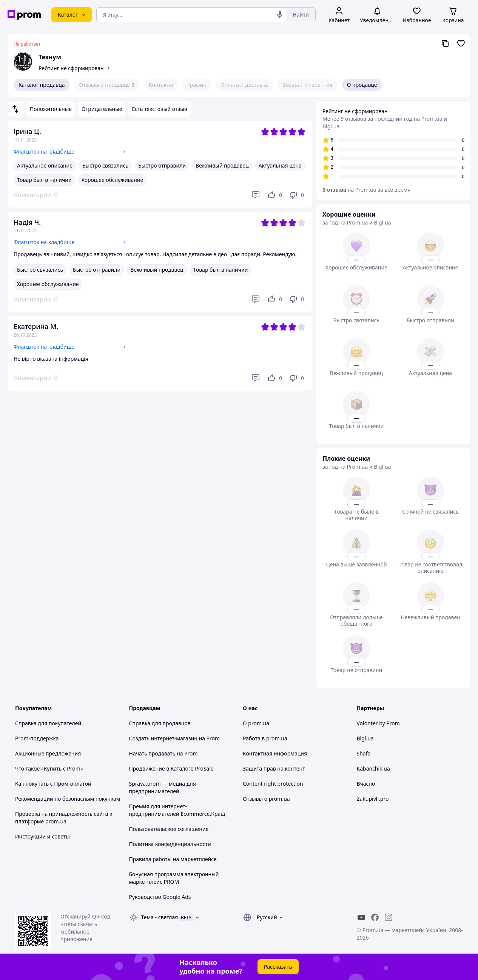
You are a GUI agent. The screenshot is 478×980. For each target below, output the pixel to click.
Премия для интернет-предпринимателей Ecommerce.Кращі (178, 810)
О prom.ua (256, 723)
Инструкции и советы (42, 836)
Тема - (160, 917)
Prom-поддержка (37, 738)
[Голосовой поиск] (280, 15)
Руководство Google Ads (160, 897)
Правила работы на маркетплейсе (173, 859)
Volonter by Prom (378, 723)
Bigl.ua (365, 738)
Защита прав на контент (274, 768)
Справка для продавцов (160, 723)
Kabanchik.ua (373, 768)
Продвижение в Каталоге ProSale (171, 768)
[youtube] (361, 917)
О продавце (362, 85)
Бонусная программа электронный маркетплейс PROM (174, 878)
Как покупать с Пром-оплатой (53, 784)
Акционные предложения (48, 753)
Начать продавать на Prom (163, 753)
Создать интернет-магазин (163, 738)
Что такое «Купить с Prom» (49, 768)
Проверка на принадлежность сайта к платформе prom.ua (64, 818)
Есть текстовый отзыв (159, 109)
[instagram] (389, 917)
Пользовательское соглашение (169, 829)
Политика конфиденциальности (170, 844)
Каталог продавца (42, 85)
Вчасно (366, 784)
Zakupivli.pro (373, 799)
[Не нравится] (296, 195)
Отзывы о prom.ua (266, 799)
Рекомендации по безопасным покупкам (68, 799)
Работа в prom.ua (265, 738)
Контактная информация (275, 753)
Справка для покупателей (48, 723)
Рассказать (278, 967)
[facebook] (375, 917)
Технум (50, 57)
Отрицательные (102, 109)
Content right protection (273, 784)
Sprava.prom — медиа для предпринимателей (163, 787)
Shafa (364, 753)
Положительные (51, 109)
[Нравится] (274, 195)
